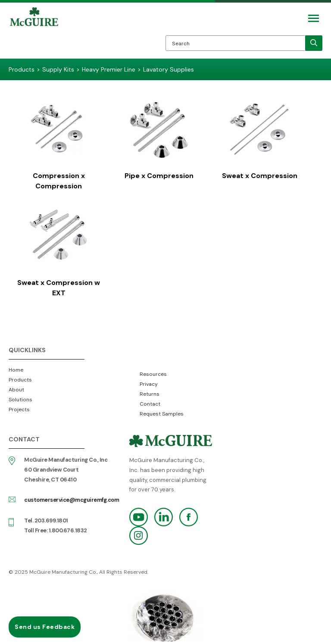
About (16, 390)
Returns (150, 394)
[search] (314, 43)
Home (16, 370)
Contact (150, 404)
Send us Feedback (45, 627)
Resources (153, 374)
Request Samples (162, 414)
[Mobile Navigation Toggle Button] (314, 18)
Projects (19, 410)
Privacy (149, 384)
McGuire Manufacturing (34, 33)
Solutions (20, 400)
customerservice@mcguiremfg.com (72, 500)
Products (20, 380)
